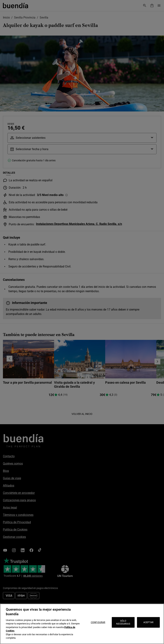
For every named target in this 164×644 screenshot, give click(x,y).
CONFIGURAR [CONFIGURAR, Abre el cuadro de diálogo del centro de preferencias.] (98, 622)
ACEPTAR (148, 622)
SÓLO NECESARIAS (123, 622)
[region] (82, 624)
